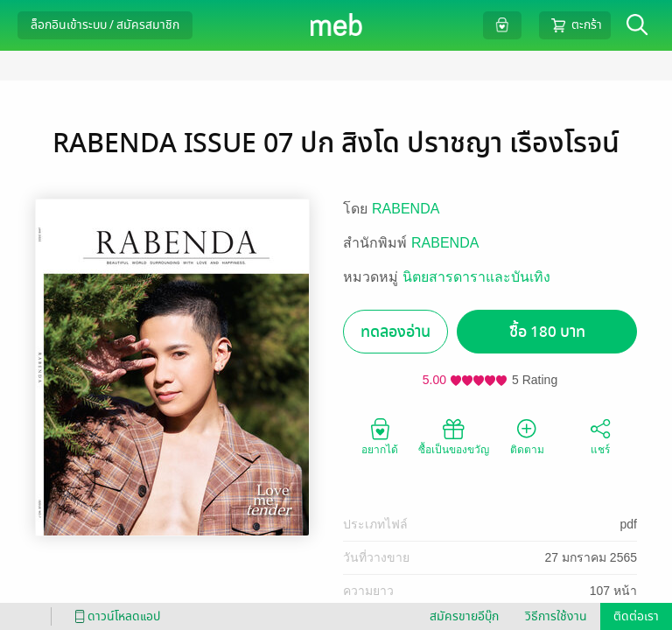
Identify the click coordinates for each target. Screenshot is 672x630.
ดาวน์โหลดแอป (115, 616)
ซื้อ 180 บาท (547, 332)
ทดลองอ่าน (395, 332)
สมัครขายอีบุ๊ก (464, 616)
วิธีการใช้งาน (556, 616)
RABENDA (406, 209)
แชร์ (600, 436)
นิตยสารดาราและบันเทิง (476, 277)
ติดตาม (527, 436)
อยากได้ (380, 436)
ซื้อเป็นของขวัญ (454, 436)
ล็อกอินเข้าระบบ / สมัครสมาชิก (105, 25)
